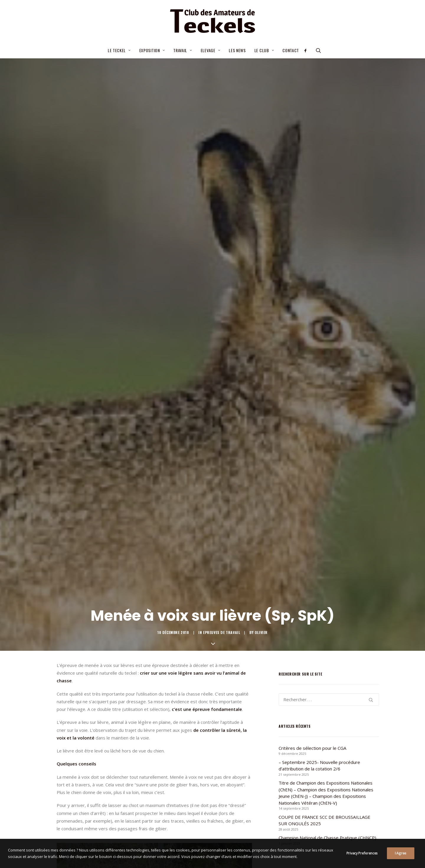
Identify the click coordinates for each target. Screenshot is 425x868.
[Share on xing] (177, 679)
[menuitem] (119, 50)
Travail (183, 50)
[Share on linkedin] (154, 679)
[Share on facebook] (124, 679)
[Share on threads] (139, 679)
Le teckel (119, 50)
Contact (291, 50)
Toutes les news (212, 725)
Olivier (261, 155)
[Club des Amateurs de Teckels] (212, 21)
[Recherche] (329, 222)
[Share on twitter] (131, 679)
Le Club (264, 50)
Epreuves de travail (222, 155)
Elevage (210, 50)
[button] (307, 50)
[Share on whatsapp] (162, 679)
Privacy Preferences (362, 859)
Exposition (152, 50)
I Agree (401, 859)
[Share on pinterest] (147, 679)
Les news (237, 50)
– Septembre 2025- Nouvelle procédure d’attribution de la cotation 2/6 (201, 794)
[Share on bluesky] (170, 679)
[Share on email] (185, 679)
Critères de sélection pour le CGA (194, 776)
